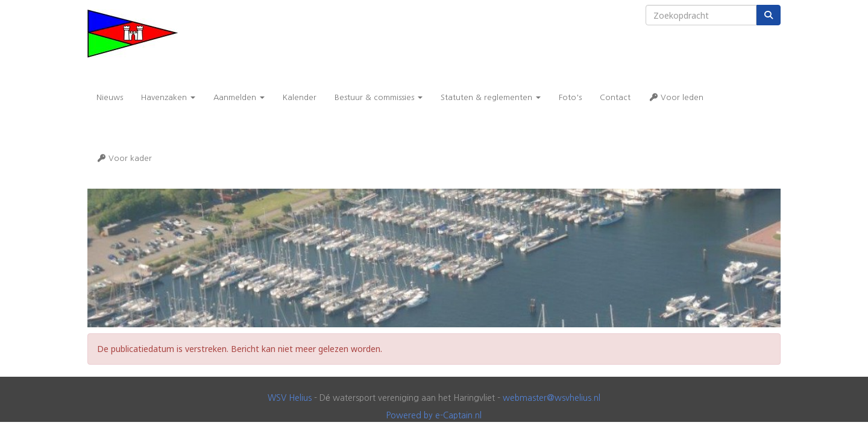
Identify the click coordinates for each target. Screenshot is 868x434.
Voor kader (124, 158)
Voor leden (676, 97)
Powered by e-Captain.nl (434, 415)
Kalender (300, 97)
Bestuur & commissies (379, 97)
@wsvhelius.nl (552, 398)
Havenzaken (168, 97)
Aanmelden (239, 97)
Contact (615, 97)
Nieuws (110, 97)
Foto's (570, 97)
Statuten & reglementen (491, 97)
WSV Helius (290, 398)
